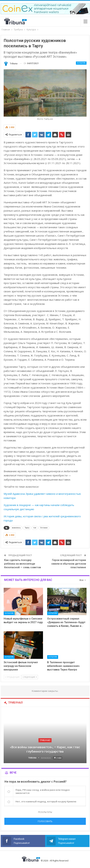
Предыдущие (12, 677)
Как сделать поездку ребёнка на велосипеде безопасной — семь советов (22, 564)
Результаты (45, 812)
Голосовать (45, 821)
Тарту (27, 528)
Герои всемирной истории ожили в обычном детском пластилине (69, 564)
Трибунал (45, 740)
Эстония (44, 528)
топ (35, 528)
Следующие (30, 677)
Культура (81, 63)
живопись (16, 528)
